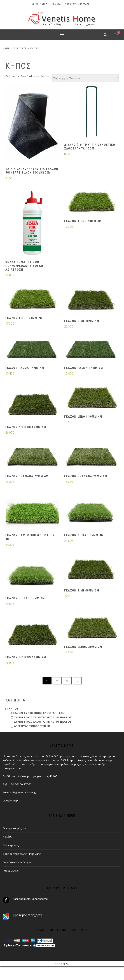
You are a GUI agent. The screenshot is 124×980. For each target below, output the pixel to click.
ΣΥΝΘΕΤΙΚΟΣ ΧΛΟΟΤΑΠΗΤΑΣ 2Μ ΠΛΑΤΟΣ (43, 717)
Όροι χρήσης (11, 845)
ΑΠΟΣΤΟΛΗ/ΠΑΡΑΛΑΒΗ (78, 4)
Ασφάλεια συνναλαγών (17, 862)
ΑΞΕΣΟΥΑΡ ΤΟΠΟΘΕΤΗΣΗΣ (32, 726)
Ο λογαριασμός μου (15, 828)
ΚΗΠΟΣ (14, 708)
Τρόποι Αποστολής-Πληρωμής (22, 854)
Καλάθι (7, 837)
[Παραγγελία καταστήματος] (85, 78)
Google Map (10, 800)
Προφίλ (56, 4)
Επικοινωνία (40, 4)
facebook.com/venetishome (31, 899)
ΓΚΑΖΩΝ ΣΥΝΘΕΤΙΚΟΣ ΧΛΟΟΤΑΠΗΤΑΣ (38, 713)
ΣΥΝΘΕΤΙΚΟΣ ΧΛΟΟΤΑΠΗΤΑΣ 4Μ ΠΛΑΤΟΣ (43, 722)
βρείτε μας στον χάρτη (28, 915)
